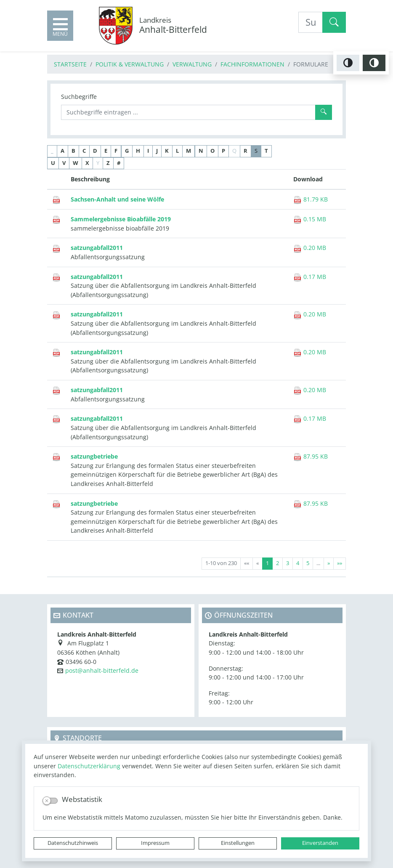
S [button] (256, 151)
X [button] (87, 163)
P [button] (223, 151)
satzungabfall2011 (97, 248)
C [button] (84, 151)
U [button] (53, 163)
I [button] (148, 151)
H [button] (138, 151)
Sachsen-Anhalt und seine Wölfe (117, 199)
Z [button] (108, 163)
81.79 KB (311, 199)
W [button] (76, 163)
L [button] (177, 151)
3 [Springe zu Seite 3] (288, 563)
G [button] (127, 151)
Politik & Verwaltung (130, 64)
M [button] (189, 151)
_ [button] (52, 151)
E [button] (106, 151)
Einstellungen (238, 843)
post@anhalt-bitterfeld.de (102, 670)
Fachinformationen (252, 64)
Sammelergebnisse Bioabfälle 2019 (121, 219)
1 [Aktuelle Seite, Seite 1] (267, 563)
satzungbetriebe (94, 456)
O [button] (212, 151)
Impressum (155, 843)
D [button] (95, 151)
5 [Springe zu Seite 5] (308, 563)
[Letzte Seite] (340, 564)
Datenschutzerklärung (89, 766)
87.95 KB (311, 456)
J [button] (157, 151)
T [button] (266, 151)
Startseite (70, 64)
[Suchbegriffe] (188, 112)
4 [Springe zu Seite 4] (298, 563)
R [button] (246, 151)
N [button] (201, 151)
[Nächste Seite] (329, 564)
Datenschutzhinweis (73, 843)
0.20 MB (310, 248)
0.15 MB (310, 219)
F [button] (116, 151)
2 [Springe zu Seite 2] (277, 563)
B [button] (73, 151)
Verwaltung (192, 64)
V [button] (64, 163)
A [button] (62, 151)
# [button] (119, 163)
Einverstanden (320, 843)
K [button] (167, 151)
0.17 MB (310, 277)
